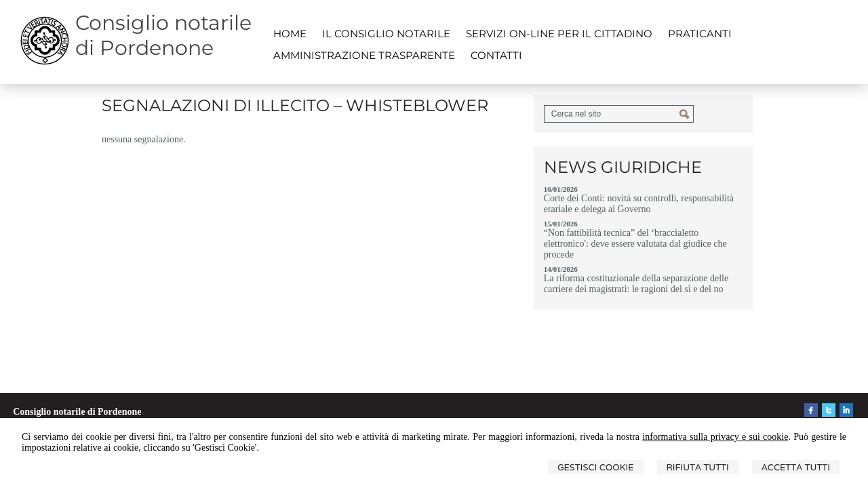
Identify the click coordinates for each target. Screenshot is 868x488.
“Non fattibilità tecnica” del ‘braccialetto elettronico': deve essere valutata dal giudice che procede (635, 244)
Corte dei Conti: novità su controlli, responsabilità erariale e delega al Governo (639, 204)
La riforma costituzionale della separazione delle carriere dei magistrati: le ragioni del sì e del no (636, 284)
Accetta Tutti (796, 467)
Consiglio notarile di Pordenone (163, 35)
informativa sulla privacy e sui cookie (715, 437)
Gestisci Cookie (596, 467)
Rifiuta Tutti (698, 467)
